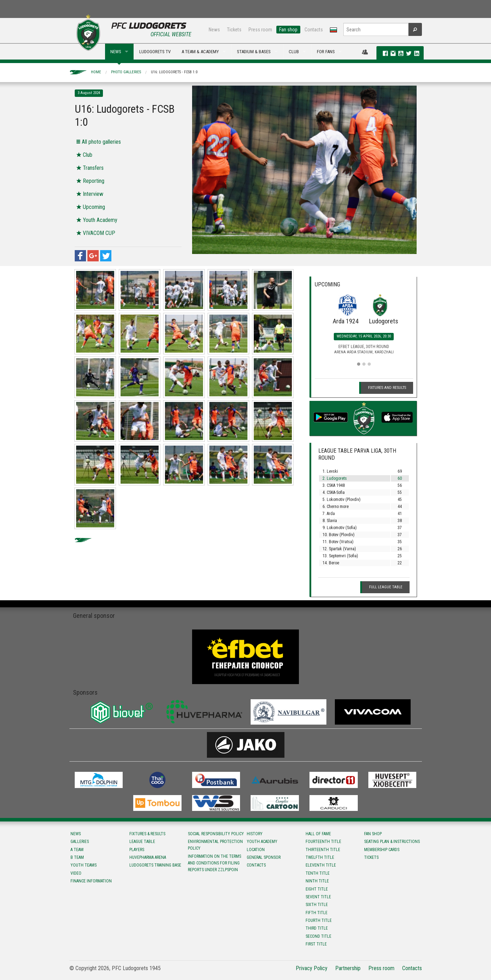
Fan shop (288, 30)
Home (96, 72)
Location (256, 850)
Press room (260, 30)
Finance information (91, 881)
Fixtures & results (147, 834)
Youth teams (84, 865)
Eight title (317, 889)
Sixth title (317, 905)
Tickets (234, 30)
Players (137, 850)
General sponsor (264, 857)
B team (77, 857)
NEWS (116, 52)
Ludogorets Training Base (155, 865)
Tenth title (318, 873)
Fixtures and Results (387, 388)
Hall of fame (318, 834)
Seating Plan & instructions (392, 842)
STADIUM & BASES (254, 52)
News (214, 30)
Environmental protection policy (215, 845)
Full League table (386, 587)
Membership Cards (382, 850)
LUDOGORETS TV (155, 52)
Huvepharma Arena (148, 857)
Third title (317, 928)
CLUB (294, 52)
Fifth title (317, 913)
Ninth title (317, 881)
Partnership (348, 968)
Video (76, 873)
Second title (318, 936)
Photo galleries (126, 72)
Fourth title (319, 920)
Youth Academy (262, 842)
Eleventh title (321, 865)
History (255, 834)
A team (77, 850)
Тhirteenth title (323, 850)
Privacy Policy (312, 968)
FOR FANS (326, 52)
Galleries (80, 842)
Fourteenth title (323, 842)
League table (142, 842)
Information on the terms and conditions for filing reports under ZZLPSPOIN (214, 863)
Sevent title (318, 897)
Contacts (314, 30)
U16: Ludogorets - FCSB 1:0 (174, 72)
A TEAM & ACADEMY (200, 52)
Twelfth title (320, 857)
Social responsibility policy (216, 834)
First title (316, 944)
